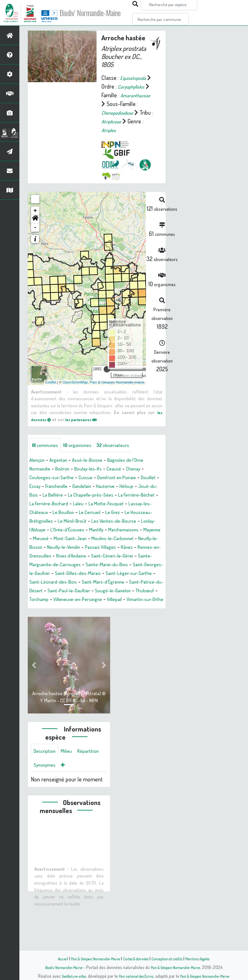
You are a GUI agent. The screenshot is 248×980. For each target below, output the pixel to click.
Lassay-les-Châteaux (99, 530)
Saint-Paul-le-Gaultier (83, 626)
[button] (35, 236)
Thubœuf (40, 635)
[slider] (107, 386)
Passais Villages (135, 574)
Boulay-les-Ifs (97, 487)
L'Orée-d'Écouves (49, 557)
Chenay (149, 487)
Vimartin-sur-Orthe (55, 644)
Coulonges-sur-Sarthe (55, 496)
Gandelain (113, 504)
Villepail (154, 635)
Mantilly (83, 557)
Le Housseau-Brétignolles (111, 539)
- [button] (35, 245)
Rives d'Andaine (124, 583)
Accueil (47, 958)
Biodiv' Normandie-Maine (106, 13)
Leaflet (51, 399)
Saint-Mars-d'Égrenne (100, 617)
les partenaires (88, 436)
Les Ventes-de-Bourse (88, 548)
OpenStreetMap (75, 399)
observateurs (126, 463)
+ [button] (35, 228)
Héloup (37, 513)
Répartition (46, 812)
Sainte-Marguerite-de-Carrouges (107, 591)
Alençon (39, 478)
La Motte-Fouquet (50, 530)
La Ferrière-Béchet (67, 522)
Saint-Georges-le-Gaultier (112, 600)
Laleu (150, 522)
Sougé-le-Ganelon (133, 626)
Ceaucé (127, 487)
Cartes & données (137, 958)
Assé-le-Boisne (97, 478)
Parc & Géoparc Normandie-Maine (87, 958)
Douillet (38, 504)
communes (48, 463)
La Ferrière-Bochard (116, 522)
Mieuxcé (39, 565)
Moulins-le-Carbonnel (121, 565)
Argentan (63, 478)
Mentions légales (212, 958)
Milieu (71, 796)
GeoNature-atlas (63, 976)
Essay (58, 504)
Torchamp (67, 635)
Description (46, 796)
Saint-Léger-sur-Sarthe (100, 609)
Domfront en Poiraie (129, 496)
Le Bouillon (141, 530)
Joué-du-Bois (66, 513)
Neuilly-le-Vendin (93, 574)
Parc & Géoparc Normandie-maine (117, 399)
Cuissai (93, 496)
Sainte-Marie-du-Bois (54, 600)
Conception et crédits (175, 958)
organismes (86, 463)
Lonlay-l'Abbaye (137, 548)
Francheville (83, 504)
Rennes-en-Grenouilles (75, 583)
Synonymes (77, 812)
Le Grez (68, 539)
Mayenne (147, 557)
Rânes (36, 583)
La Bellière (99, 513)
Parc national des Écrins (133, 976)
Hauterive (139, 504)
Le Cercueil (42, 539)
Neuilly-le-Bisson (49, 574)
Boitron (67, 487)
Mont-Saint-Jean (72, 565)
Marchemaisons (114, 557)
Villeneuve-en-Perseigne (112, 635)
